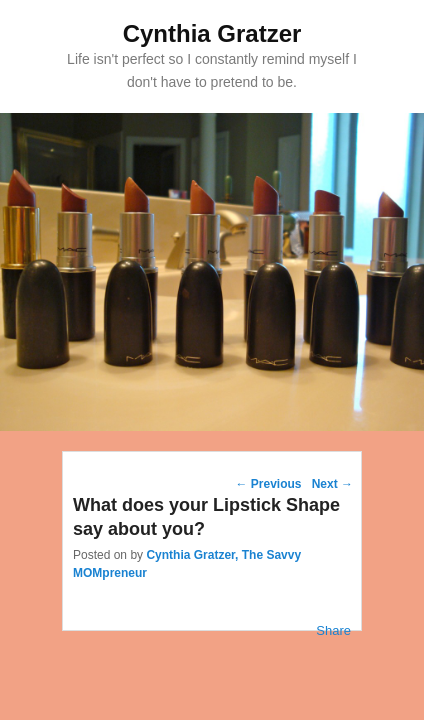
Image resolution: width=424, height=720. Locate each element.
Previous (269, 484)
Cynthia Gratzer (212, 33)
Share (333, 630)
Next (332, 484)
